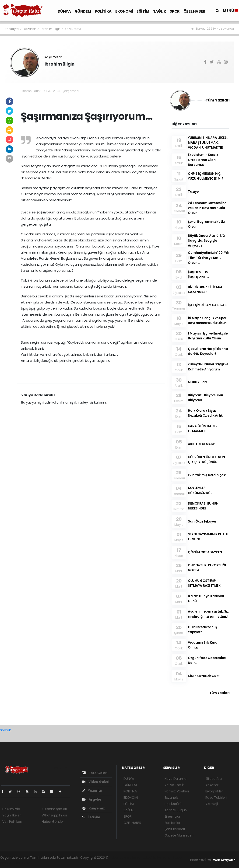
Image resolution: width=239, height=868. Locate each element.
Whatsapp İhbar (54, 815)
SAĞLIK (160, 11)
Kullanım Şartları (54, 809)
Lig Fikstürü (173, 804)
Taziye (193, 192)
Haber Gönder (53, 822)
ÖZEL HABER (194, 11)
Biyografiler (214, 791)
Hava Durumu (176, 779)
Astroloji (211, 804)
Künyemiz (93, 808)
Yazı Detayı (73, 29)
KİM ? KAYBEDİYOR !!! (204, 676)
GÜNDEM (83, 11)
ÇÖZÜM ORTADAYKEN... (206, 552)
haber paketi (142, 858)
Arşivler (92, 799)
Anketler (212, 785)
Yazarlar (30, 29)
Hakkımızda (11, 809)
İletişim (91, 817)
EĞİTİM (143, 11)
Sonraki (6, 730)
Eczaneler (172, 798)
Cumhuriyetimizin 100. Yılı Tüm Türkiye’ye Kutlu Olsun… (208, 258)
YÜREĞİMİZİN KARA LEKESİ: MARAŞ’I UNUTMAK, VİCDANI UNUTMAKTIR (208, 143)
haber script (21, 862)
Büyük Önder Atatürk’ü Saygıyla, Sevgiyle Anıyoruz (206, 241)
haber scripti (163, 858)
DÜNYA (64, 11)
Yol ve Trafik (174, 785)
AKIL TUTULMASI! (201, 444)
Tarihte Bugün (176, 810)
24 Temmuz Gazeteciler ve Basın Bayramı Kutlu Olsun (207, 208)
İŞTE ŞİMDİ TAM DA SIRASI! (208, 305)
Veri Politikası (12, 822)
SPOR (175, 11)
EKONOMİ (124, 11)
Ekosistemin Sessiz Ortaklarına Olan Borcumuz (203, 160)
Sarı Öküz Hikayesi (203, 521)
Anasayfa (12, 29)
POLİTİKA (103, 11)
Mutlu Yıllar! (197, 382)
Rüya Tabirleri (216, 798)
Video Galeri (96, 782)
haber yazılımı (120, 858)
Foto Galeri (95, 773)
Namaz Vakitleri (177, 791)
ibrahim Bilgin (51, 29)
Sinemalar (172, 816)
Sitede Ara (213, 779)
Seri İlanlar (172, 823)
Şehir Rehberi (175, 829)
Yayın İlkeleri (12, 815)
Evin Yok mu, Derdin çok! (207, 475)
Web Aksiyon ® (224, 860)
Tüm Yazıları (218, 100)
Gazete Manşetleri (179, 835)
